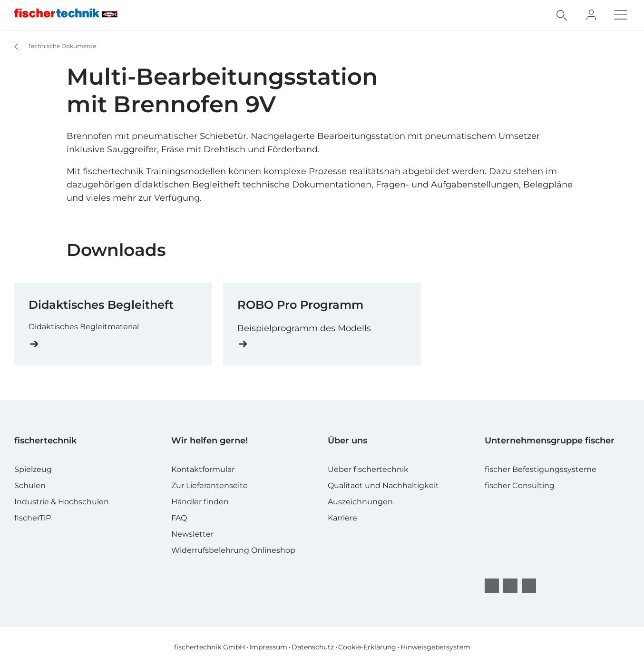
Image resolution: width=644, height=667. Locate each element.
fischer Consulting (520, 486)
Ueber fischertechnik (368, 469)
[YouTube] (529, 586)
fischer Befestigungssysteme (541, 469)
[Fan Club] (591, 15)
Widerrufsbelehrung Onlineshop (233, 550)
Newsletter (192, 534)
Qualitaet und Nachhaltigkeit (383, 486)
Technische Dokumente (51, 47)
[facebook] (492, 586)
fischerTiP (33, 518)
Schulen (30, 486)
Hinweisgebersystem (435, 647)
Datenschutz (313, 647)
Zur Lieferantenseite (210, 486)
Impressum (268, 647)
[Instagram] (510, 586)
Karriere (342, 518)
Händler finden (200, 502)
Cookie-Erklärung (367, 647)
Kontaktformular (203, 469)
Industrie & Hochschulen (62, 502)
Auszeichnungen (360, 502)
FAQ (179, 518)
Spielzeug (33, 469)
